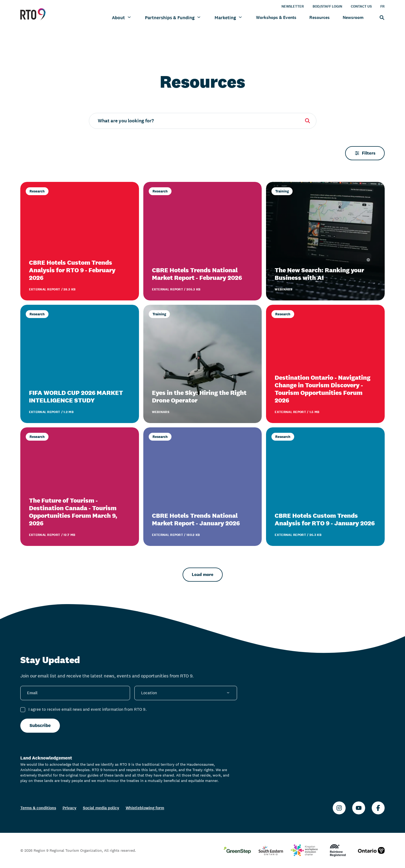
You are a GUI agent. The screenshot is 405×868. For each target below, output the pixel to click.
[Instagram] (339, 808)
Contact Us (361, 6)
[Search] (381, 17)
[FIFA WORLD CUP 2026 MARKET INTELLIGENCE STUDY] (80, 364)
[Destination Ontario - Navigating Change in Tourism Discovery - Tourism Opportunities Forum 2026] (325, 364)
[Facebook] (378, 808)
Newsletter (293, 6)
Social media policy (101, 808)
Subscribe (40, 725)
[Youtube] (359, 808)
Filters (365, 153)
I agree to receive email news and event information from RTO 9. (88, 709)
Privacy (69, 808)
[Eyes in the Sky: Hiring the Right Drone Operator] (203, 364)
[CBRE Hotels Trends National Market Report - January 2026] (203, 487)
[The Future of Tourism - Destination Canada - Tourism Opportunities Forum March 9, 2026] (80, 487)
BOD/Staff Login (327, 6)
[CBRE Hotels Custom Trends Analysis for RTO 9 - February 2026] (80, 241)
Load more (203, 574)
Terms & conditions (38, 808)
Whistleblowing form (145, 808)
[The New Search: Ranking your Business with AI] (325, 241)
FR (383, 6)
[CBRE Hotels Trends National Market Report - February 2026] (203, 241)
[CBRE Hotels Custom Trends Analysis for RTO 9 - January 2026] (325, 487)
